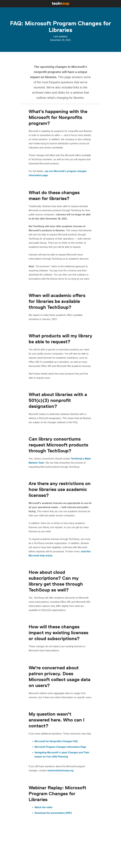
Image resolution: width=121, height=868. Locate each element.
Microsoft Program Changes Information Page (60, 747)
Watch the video (44, 807)
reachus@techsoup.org (60, 770)
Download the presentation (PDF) (53, 813)
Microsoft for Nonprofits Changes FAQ (56, 741)
